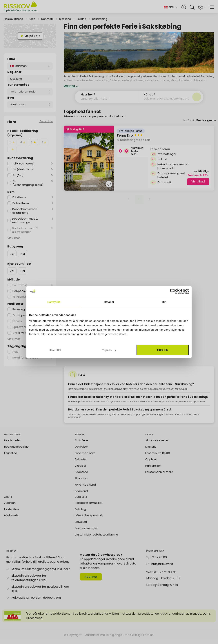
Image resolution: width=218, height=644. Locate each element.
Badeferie (81, 476)
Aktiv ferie (81, 444)
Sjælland (65, 19)
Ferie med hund (85, 489)
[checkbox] (12, 142)
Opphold (151, 463)
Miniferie (151, 451)
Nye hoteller (12, 444)
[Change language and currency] (173, 7)
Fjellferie (80, 463)
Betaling (80, 513)
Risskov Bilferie (13, 19)
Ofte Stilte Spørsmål (89, 520)
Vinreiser (80, 470)
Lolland (82, 19)
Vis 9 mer (14, 238)
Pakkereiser (153, 470)
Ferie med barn (85, 457)
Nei (23, 254)
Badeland (81, 495)
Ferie (32, 19)
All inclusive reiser (157, 444)
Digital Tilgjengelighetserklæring (96, 539)
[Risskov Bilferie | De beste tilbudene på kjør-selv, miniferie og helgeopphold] (21, 7)
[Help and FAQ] (184, 7)
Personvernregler (86, 532)
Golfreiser (81, 451)
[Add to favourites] (109, 185)
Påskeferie (11, 520)
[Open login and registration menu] (202, 7)
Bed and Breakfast (17, 451)
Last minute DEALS (158, 457)
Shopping (81, 482)
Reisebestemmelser (89, 507)
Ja (12, 254)
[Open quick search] (192, 7)
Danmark (47, 19)
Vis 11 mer (14, 339)
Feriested (11, 457)
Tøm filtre (46, 121)
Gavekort (81, 526)
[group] (139, 158)
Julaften (10, 507)
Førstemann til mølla (159, 476)
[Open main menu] (212, 7)
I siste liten (11, 513)
